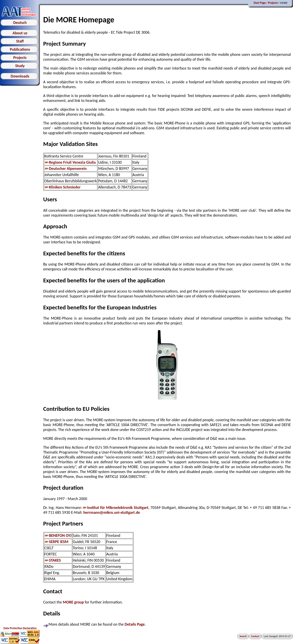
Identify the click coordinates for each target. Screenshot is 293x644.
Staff (20, 41)
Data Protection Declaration (20, 628)
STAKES (53, 560)
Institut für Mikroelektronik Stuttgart (115, 508)
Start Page (260, 3)
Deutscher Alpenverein (65, 169)
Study (20, 66)
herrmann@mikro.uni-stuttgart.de (112, 512)
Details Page (135, 624)
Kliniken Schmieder (62, 187)
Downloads (20, 76)
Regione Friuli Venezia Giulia (70, 162)
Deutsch (20, 23)
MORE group (73, 602)
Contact (255, 636)
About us (20, 33)
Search (243, 636)
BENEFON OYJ (58, 535)
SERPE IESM (56, 542)
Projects (20, 58)
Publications (20, 49)
